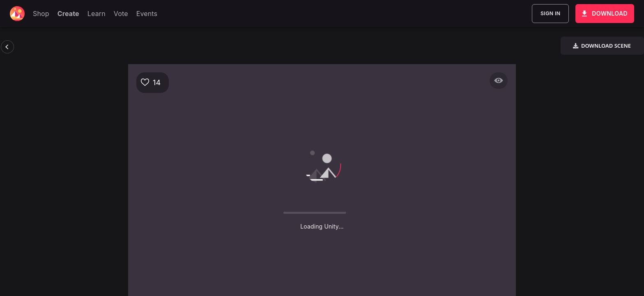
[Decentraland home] (17, 14)
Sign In (550, 14)
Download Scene (602, 46)
